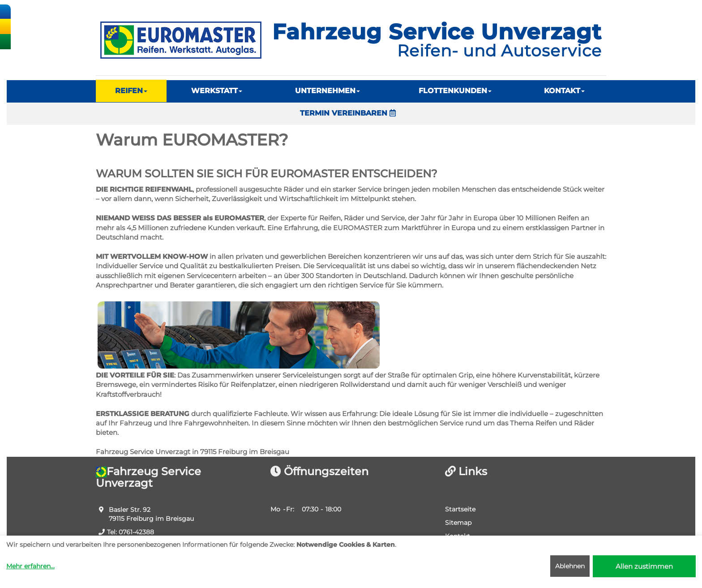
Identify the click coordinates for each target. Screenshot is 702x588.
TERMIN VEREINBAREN (348, 113)
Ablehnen (570, 566)
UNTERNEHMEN (327, 91)
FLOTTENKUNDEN (455, 91)
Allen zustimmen (644, 566)
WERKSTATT (217, 91)
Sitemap (458, 523)
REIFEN (131, 91)
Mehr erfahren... (30, 566)
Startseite (460, 509)
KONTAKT (564, 91)
